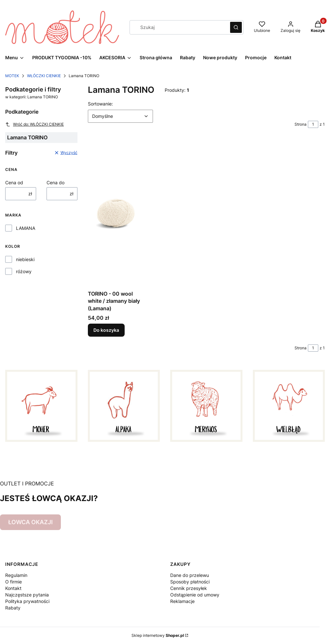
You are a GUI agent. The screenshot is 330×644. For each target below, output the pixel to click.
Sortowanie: (100, 104)
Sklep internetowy (158, 635)
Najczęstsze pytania (27, 595)
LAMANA (26, 228)
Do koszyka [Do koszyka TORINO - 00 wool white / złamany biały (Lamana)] (106, 330)
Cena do (55, 182)
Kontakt (13, 588)
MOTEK (12, 76)
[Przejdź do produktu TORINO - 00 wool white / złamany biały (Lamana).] (116, 214)
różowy (24, 271)
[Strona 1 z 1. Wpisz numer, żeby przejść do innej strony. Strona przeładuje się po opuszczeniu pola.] (313, 124)
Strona (301, 124)
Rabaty (13, 608)
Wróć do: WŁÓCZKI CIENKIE (34, 124)
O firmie (14, 582)
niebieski (25, 259)
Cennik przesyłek (189, 588)
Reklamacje (182, 601)
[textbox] (120, 116)
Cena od (14, 182)
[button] (236, 27)
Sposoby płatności (190, 582)
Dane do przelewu (190, 575)
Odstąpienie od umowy (195, 595)
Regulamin (16, 575)
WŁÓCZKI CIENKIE (44, 76)
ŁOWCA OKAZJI (30, 522)
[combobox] (178, 27)
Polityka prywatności (27, 601)
